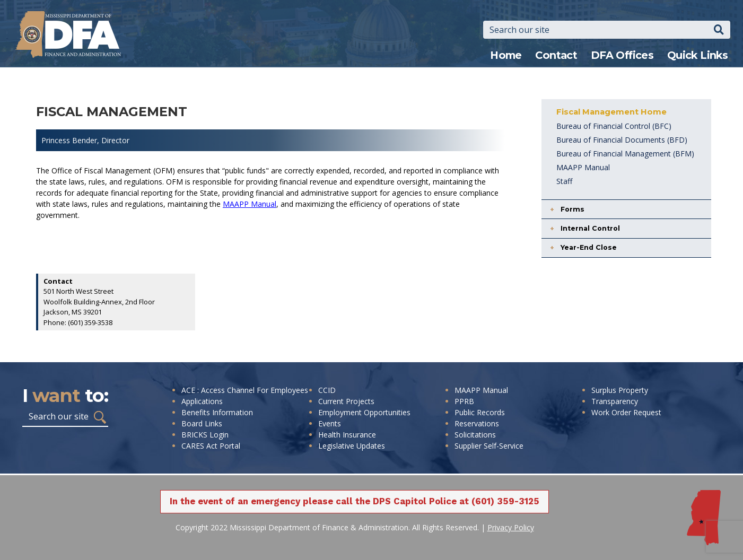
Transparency (615, 401)
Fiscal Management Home (611, 112)
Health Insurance (347, 435)
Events (330, 423)
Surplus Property (620, 390)
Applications (202, 401)
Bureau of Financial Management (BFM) (625, 154)
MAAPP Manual (250, 204)
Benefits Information (217, 412)
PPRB (464, 401)
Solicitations (475, 435)
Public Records (480, 412)
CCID (327, 390)
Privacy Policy (511, 527)
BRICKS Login (205, 435)
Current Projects (346, 401)
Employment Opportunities (364, 412)
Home (506, 55)
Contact (556, 55)
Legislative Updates (352, 446)
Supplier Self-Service (489, 446)
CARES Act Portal (211, 446)
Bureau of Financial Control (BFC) (614, 126)
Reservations (477, 423)
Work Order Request (626, 412)
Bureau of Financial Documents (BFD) (622, 140)
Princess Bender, (71, 140)
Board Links (202, 423)
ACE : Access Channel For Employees (245, 390)
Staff (564, 181)
